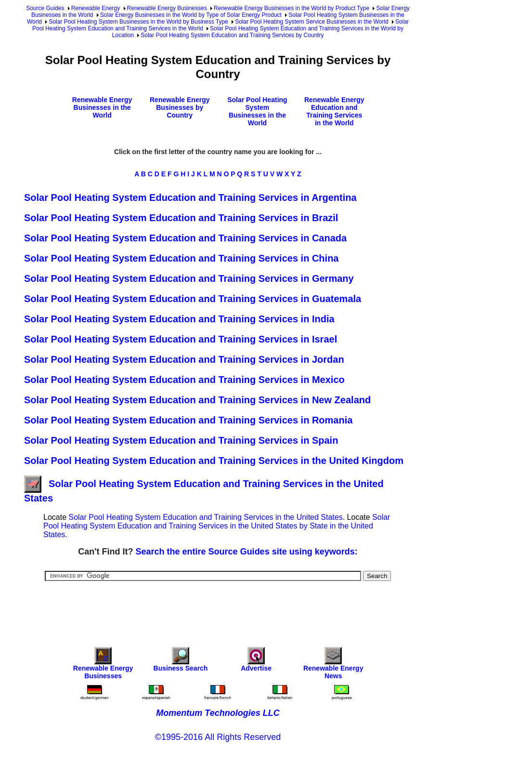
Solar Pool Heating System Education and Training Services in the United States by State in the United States (217, 526)
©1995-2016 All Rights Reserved (218, 737)
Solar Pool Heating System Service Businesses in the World (312, 22)
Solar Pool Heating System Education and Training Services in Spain (181, 440)
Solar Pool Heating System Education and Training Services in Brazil (181, 218)
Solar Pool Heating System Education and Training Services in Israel (181, 339)
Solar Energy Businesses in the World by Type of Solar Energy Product (191, 15)
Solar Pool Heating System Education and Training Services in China (182, 258)
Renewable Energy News (333, 666)
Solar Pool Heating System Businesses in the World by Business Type (138, 22)
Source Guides (45, 8)
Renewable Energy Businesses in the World (102, 107)
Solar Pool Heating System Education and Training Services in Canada (185, 238)
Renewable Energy (96, 8)
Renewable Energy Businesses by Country (180, 107)
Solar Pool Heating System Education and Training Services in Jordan (184, 359)
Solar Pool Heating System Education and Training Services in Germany (189, 278)
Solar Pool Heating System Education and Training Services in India (179, 319)
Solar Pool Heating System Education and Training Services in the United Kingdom (214, 461)
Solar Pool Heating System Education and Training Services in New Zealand (197, 400)
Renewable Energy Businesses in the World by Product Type (292, 8)
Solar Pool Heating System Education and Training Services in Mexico (184, 380)
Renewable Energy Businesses (167, 8)
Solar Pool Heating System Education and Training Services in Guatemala (193, 299)
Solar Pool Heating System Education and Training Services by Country (232, 35)
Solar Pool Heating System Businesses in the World (257, 111)
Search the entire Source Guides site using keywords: (247, 552)
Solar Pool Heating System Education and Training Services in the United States (205, 517)
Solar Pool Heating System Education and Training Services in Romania (188, 420)
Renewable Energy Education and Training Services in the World (334, 111)
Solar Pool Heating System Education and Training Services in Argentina (190, 198)
